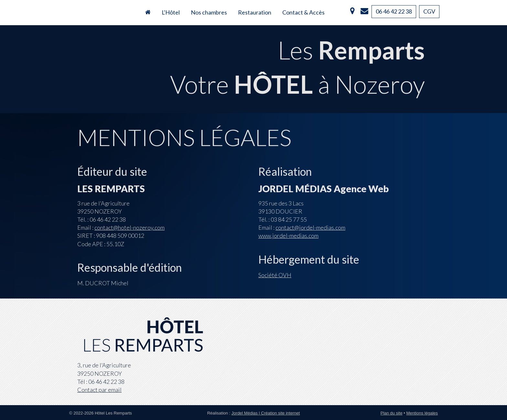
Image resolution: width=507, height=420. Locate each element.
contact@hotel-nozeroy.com (129, 227)
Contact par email (99, 390)
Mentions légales (422, 413)
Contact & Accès (303, 12)
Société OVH (275, 275)
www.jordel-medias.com (288, 236)
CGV (429, 11)
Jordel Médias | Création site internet (266, 413)
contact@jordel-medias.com (310, 227)
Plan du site (392, 413)
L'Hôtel (171, 12)
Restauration (255, 12)
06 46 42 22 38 (394, 11)
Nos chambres (209, 12)
